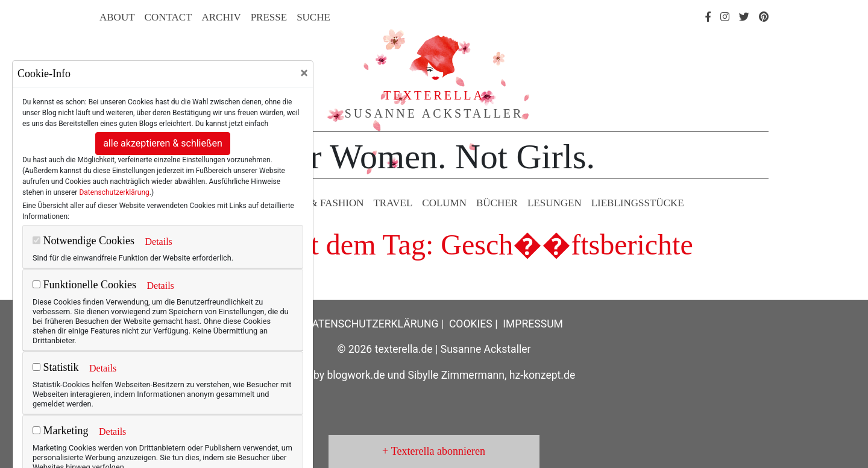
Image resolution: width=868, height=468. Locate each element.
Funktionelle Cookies (84, 285)
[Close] (304, 73)
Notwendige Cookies (83, 241)
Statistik (56, 367)
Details (158, 242)
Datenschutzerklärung (114, 192)
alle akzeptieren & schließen (163, 143)
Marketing (60, 431)
